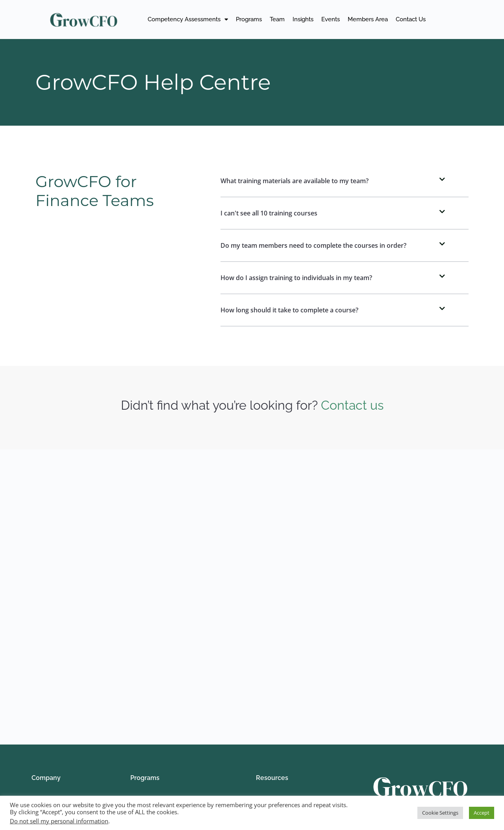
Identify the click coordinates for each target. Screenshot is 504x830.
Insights (303, 19)
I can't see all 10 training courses (269, 213)
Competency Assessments (188, 19)
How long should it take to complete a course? (289, 310)
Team (277, 19)
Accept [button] (482, 813)
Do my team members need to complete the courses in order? (313, 245)
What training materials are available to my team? (295, 181)
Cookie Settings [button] (440, 813)
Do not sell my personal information (59, 821)
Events (331, 19)
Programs (249, 19)
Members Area (368, 19)
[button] (345, 181)
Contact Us (411, 19)
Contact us (352, 405)
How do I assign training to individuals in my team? (296, 278)
